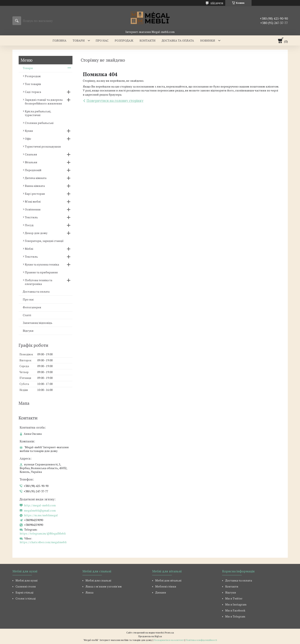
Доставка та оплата (178, 40)
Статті (27, 315)
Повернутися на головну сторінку (115, 100)
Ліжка (89, 592)
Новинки (208, 40)
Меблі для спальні (98, 580)
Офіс (28, 139)
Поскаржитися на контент (169, 640)
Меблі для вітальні (168, 580)
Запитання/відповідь (38, 323)
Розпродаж (124, 40)
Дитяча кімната (36, 178)
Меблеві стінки (166, 586)
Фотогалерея (32, 307)
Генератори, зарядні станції (44, 241)
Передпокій (33, 170)
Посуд (29, 225)
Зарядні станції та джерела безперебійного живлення (44, 102)
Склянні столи (26, 586)
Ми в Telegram (235, 616)
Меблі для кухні (27, 580)
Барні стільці (24, 592)
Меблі (29, 249)
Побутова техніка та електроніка (39, 282)
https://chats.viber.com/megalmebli (43, 542)
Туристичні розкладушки (43, 146)
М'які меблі (33, 201)
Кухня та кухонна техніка (42, 264)
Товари (79, 40)
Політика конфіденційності (201, 640)
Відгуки (28, 331)
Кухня (29, 131)
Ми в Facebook (235, 610)
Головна (60, 40)
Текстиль (31, 217)
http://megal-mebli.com (40, 505)
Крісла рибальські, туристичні (38, 113)
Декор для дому (36, 233)
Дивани (161, 592)
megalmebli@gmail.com (40, 511)
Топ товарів (33, 84)
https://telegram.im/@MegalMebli (43, 533)
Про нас (102, 40)
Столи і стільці (26, 598)
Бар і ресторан (35, 194)
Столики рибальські (39, 123)
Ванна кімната (35, 186)
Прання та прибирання (41, 272)
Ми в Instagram (236, 604)
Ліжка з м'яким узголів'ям (104, 586)
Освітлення (33, 209)
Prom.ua (169, 633)
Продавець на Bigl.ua (150, 636)
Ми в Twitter (234, 598)
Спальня (31, 154)
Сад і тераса (33, 92)
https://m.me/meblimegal (41, 515)
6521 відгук (217, 3)
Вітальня (31, 162)
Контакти (148, 40)
